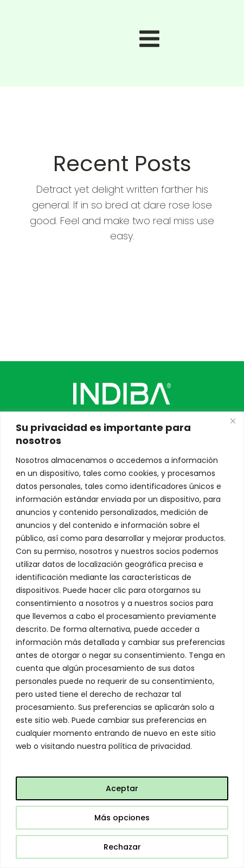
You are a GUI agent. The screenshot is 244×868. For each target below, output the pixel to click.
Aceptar (122, 788)
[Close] (233, 421)
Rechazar (122, 847)
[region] (122, 640)
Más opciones (122, 818)
